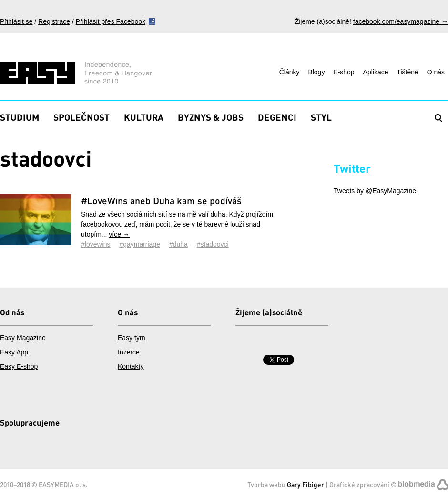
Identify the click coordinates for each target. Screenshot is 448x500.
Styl (321, 117)
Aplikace (376, 72)
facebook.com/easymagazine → (401, 21)
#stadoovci (213, 244)
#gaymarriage (140, 244)
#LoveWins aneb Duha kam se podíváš (161, 201)
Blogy (316, 72)
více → (119, 234)
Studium (20, 117)
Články (290, 72)
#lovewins (96, 244)
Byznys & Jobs (211, 117)
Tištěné (407, 72)
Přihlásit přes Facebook (111, 21)
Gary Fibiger (305, 484)
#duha (178, 244)
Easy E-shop (19, 366)
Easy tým (132, 338)
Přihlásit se (16, 21)
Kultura (144, 117)
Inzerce (129, 352)
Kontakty (131, 366)
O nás (436, 72)
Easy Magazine (23, 338)
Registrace (54, 21)
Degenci (277, 117)
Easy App (14, 352)
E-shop (344, 72)
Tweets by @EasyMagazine (375, 191)
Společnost (81, 117)
